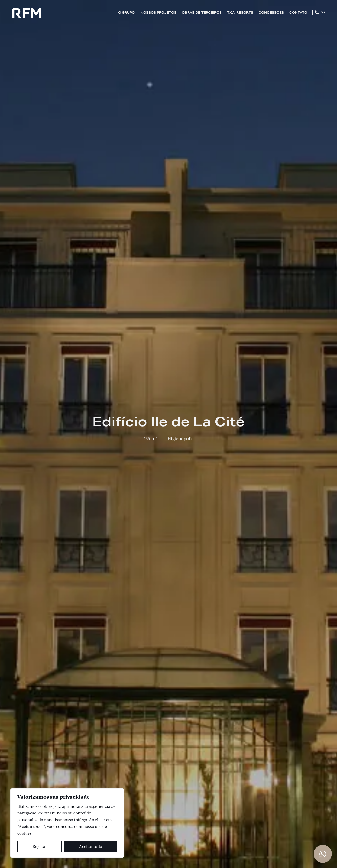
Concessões (271, 13)
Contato (298, 13)
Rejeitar (40, 846)
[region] (67, 823)
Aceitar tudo (91, 846)
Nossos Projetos (158, 13)
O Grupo (126, 13)
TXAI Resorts (240, 13)
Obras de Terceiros (202, 13)
